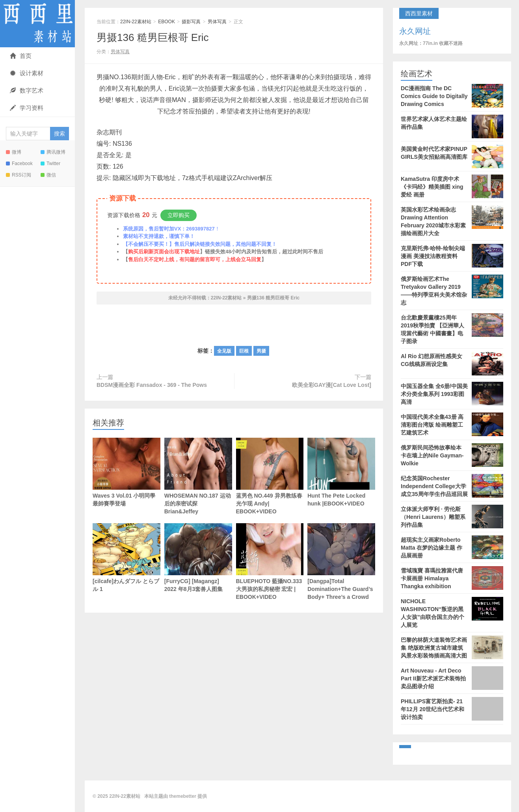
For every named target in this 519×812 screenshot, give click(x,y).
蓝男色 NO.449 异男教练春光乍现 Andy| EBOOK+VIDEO (270, 476)
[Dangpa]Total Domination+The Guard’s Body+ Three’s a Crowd (341, 562)
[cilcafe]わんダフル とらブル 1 (126, 558)
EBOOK (166, 22)
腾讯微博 (53, 152)
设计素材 (27, 73)
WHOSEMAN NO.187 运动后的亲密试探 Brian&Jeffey (198, 476)
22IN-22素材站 (37, 24)
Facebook (19, 164)
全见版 (224, 351)
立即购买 (179, 215)
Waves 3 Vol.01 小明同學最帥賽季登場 (126, 472)
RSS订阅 (19, 175)
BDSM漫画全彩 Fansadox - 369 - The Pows (152, 385)
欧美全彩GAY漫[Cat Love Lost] (332, 385)
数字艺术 (27, 90)
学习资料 (27, 108)
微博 (14, 152)
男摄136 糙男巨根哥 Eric (153, 37)
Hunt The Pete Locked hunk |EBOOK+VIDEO (341, 472)
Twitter (50, 164)
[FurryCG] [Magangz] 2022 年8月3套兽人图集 (198, 558)
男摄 (261, 351)
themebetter (183, 796)
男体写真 (217, 22)
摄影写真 (191, 22)
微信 (48, 175)
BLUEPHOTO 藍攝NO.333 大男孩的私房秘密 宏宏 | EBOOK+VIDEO (270, 562)
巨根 (244, 351)
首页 (21, 56)
